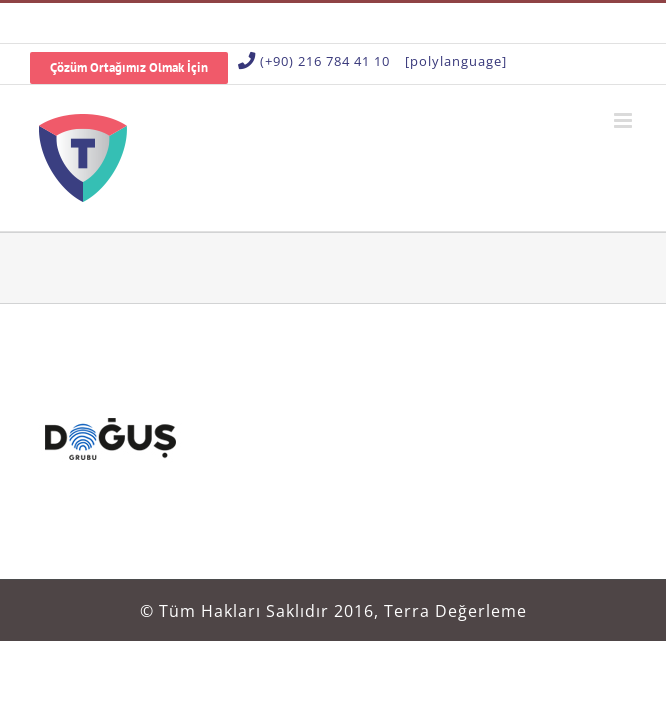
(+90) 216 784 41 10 (325, 61)
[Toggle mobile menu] (625, 120)
